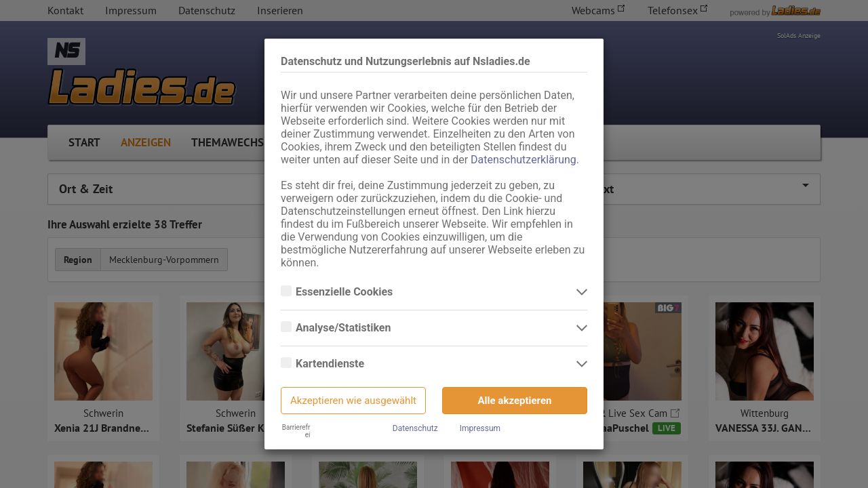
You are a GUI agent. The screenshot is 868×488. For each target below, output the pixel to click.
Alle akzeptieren (515, 401)
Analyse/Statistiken (344, 328)
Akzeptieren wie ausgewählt (353, 401)
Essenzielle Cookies (346, 292)
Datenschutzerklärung (524, 160)
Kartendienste (331, 364)
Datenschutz (415, 428)
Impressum (480, 428)
